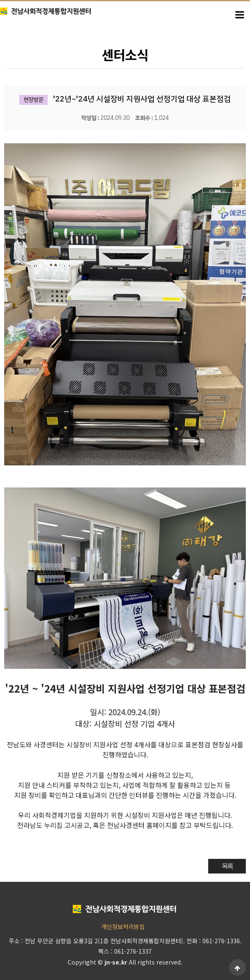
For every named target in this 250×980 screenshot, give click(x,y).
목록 (227, 866)
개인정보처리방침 (123, 927)
